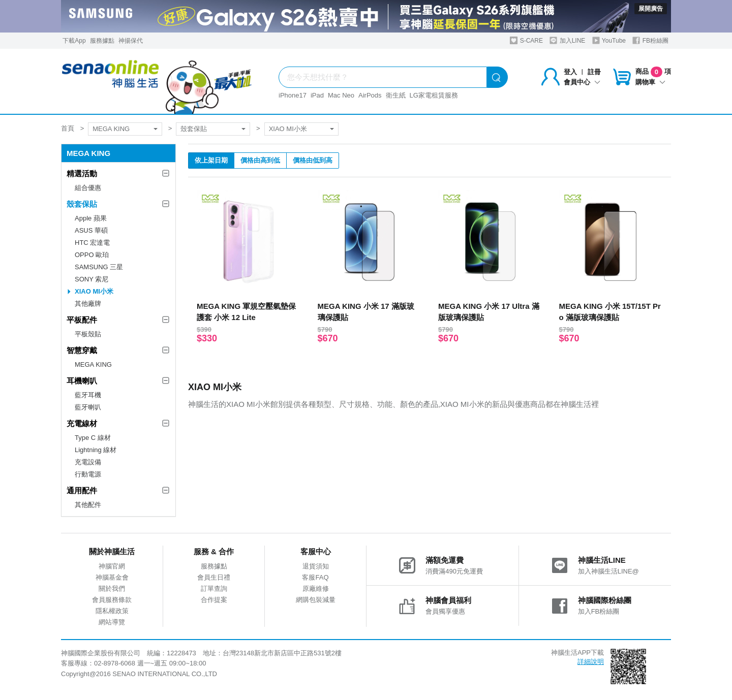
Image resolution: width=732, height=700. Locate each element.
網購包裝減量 (316, 600)
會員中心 (582, 82)
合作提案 (214, 600)
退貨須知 (316, 566)
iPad (317, 95)
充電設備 (88, 462)
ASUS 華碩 (91, 230)
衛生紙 (396, 95)
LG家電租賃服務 (434, 95)
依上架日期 (211, 160)
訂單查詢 (214, 588)
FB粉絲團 (650, 40)
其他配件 (88, 505)
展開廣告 (651, 9)
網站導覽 (112, 622)
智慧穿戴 (82, 350)
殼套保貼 (194, 129)
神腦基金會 (112, 577)
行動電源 (88, 474)
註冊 (594, 72)
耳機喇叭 (82, 381)
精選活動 (82, 173)
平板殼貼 (88, 334)
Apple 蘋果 (91, 218)
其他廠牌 (88, 304)
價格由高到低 (260, 160)
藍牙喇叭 (88, 407)
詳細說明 (591, 662)
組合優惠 (88, 188)
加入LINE (567, 40)
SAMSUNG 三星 (99, 267)
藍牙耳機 (88, 395)
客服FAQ (315, 577)
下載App (74, 41)
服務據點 (102, 41)
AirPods (370, 95)
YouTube (609, 40)
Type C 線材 (93, 438)
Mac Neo (341, 95)
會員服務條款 (112, 600)
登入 (570, 72)
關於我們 (112, 588)
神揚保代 (131, 41)
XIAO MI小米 (288, 129)
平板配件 (82, 320)
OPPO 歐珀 (92, 255)
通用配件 (82, 490)
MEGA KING (111, 129)
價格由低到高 (313, 160)
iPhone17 (293, 95)
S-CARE (526, 40)
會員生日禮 (214, 577)
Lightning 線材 (96, 450)
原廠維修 (316, 588)
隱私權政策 (112, 611)
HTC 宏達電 (92, 243)
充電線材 (82, 423)
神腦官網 (112, 566)
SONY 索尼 (91, 279)
